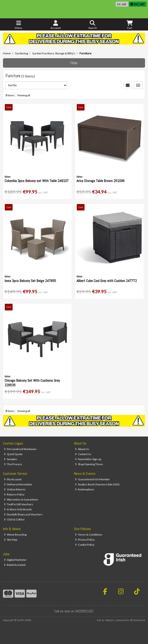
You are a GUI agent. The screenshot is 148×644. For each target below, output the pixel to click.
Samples (11, 459)
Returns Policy (14, 494)
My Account (13, 479)
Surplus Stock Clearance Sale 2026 (97, 484)
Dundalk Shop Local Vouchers (23, 514)
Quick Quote (13, 454)
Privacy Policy (85, 540)
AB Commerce (137, 620)
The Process (13, 464)
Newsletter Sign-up (88, 459)
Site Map (11, 540)
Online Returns (15, 489)
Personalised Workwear (20, 449)
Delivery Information (18, 484)
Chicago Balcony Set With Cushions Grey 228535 (32, 383)
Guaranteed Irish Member (92, 479)
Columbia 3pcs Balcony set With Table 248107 (37, 181)
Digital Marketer (15, 560)
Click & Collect (14, 519)
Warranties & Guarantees (21, 499)
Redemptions (85, 489)
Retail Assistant (15, 565)
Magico (110, 620)
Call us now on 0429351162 (74, 611)
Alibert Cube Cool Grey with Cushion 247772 (107, 281)
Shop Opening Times (89, 464)
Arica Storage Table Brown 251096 (100, 181)
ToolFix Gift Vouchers (19, 504)
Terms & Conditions (89, 535)
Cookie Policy (85, 545)
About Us (82, 449)
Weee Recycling (15, 535)
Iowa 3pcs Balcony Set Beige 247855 (30, 281)
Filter (74, 63)
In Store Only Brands (18, 509)
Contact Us (83, 454)
